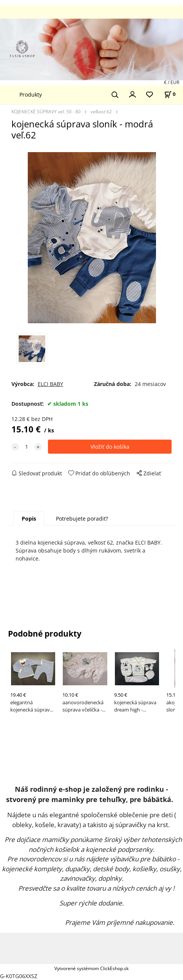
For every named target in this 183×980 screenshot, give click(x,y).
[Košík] (170, 94)
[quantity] (27, 447)
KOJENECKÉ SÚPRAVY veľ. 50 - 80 (46, 111)
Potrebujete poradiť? (82, 519)
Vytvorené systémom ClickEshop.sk (91, 968)
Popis (29, 519)
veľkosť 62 (101, 111)
